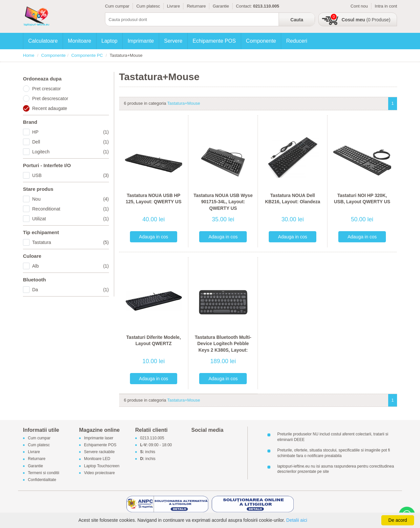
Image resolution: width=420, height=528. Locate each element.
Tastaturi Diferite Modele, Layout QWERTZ (154, 341)
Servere (173, 41)
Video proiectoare (99, 473)
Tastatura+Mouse (184, 103)
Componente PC (87, 55)
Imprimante (141, 41)
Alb (71, 266)
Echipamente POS (214, 41)
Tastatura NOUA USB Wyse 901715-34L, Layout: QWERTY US (223, 202)
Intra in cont (386, 6)
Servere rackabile (99, 452)
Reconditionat (71, 209)
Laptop (109, 41)
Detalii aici (297, 520)
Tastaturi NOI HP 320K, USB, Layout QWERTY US (362, 199)
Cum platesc (148, 6)
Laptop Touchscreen (102, 466)
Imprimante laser (99, 438)
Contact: (244, 6)
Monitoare (80, 41)
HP (71, 132)
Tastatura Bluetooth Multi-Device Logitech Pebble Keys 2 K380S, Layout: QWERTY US (223, 347)
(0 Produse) (366, 20)
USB (71, 175)
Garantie (221, 6)
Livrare (174, 6)
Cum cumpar (117, 6)
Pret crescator (46, 89)
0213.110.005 (152, 438)
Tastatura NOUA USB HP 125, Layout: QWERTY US (154, 199)
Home (29, 55)
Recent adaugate (50, 108)
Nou (71, 199)
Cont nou (359, 6)
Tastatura (71, 242)
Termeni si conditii (43, 473)
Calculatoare (43, 41)
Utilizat (71, 219)
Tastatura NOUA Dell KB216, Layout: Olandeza (293, 199)
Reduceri (297, 41)
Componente (261, 41)
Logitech (71, 152)
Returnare (196, 6)
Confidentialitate (42, 480)
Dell (71, 142)
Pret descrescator (50, 99)
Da (71, 290)
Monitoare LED (97, 459)
